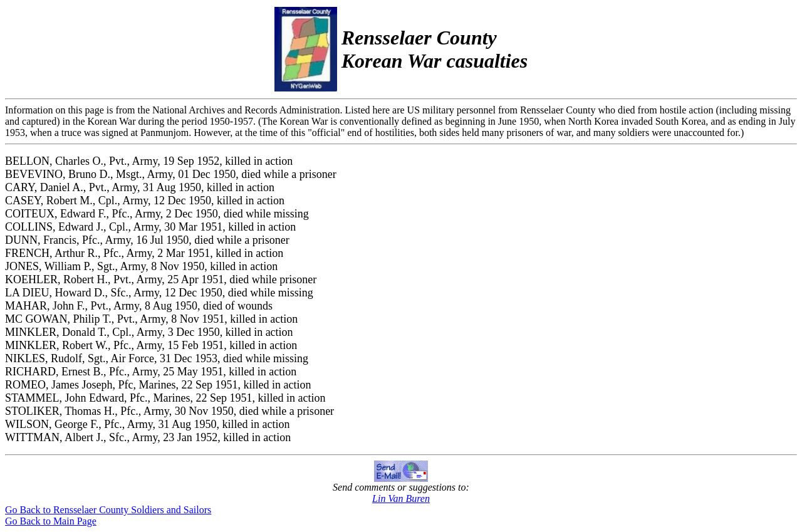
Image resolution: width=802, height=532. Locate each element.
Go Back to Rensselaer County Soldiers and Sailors (108, 510)
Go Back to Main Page (51, 521)
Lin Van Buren (401, 498)
